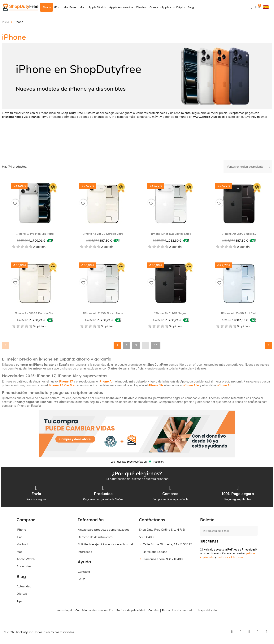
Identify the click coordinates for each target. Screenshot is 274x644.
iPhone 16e (191, 385)
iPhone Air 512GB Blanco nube (103, 313)
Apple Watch (97, 7)
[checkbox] (22, 134)
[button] (252, 7)
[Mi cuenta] (256, 7)
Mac (82, 7)
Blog (191, 7)
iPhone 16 (156, 385)
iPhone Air (106, 381)
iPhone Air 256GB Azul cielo (239, 313)
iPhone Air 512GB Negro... (171, 313)
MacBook (70, 7)
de (241, 549)
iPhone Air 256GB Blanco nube (171, 234)
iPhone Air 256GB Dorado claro (103, 234)
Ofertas (141, 7)
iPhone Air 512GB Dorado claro (35, 313)
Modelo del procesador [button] (37, 131)
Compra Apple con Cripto (167, 7)
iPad (57, 7)
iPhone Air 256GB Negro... (239, 234)
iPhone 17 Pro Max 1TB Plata (35, 234)
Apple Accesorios (121, 7)
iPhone (46, 7)
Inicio (5, 22)
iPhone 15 (224, 385)
